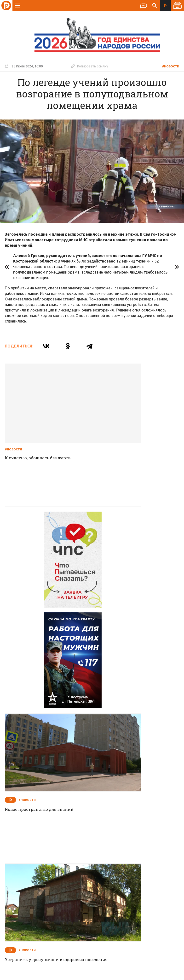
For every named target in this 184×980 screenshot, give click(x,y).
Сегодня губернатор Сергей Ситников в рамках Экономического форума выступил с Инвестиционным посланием (136, 797)
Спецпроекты (83, 859)
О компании (34, 859)
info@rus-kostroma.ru (50, 890)
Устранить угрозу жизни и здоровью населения (36, 671)
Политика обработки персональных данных (109, 958)
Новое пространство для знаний (132, 548)
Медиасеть (170, 974)
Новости (57, 859)
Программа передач (118, 859)
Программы (151, 859)
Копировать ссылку (90, 66)
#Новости (171, 66)
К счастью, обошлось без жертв (40, 428)
